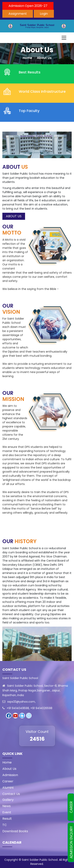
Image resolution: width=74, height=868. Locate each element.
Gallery (8, 800)
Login (44, 14)
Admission (10, 775)
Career (8, 781)
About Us (44, 58)
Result (7, 819)
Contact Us (11, 794)
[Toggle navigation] (64, 38)
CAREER (71, 807)
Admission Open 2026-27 (28, 6)
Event (7, 812)
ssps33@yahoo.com (21, 702)
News (7, 806)
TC (5, 825)
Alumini (8, 788)
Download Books (15, 831)
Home (27, 58)
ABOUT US (14, 216)
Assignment (18, 14)
